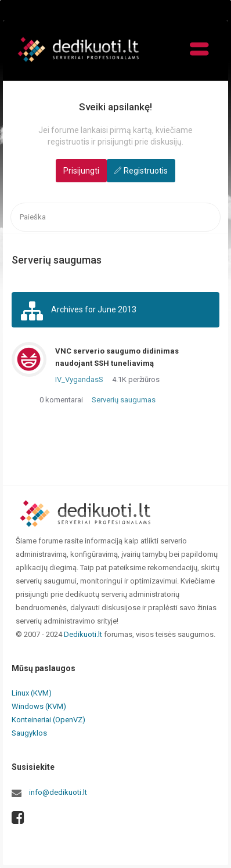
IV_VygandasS (79, 379)
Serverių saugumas (124, 400)
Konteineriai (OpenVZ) (48, 720)
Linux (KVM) (32, 693)
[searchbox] (115, 217)
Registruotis (146, 171)
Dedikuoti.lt (83, 634)
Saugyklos (29, 733)
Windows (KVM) (39, 706)
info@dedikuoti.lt (58, 792)
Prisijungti (81, 171)
